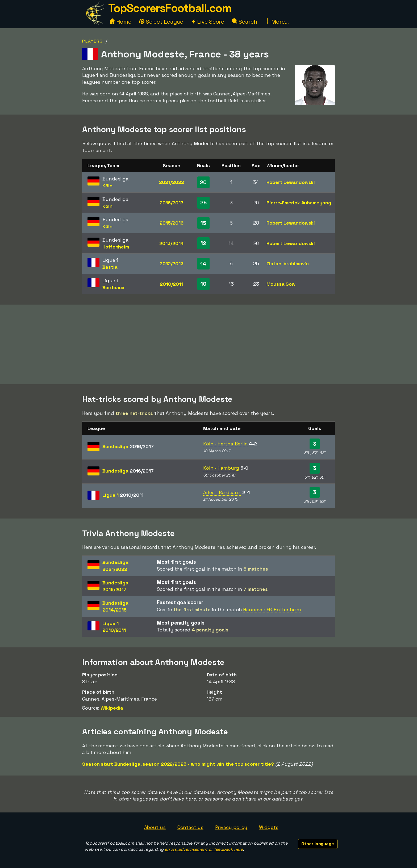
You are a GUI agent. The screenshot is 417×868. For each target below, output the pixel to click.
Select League (161, 22)
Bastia (110, 267)
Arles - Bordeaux (222, 492)
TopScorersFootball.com (170, 8)
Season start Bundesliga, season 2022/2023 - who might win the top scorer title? (178, 764)
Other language (318, 844)
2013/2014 (171, 243)
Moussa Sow (281, 284)
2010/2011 (172, 284)
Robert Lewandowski (291, 182)
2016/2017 (172, 203)
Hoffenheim (116, 247)
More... (277, 22)
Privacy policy (231, 827)
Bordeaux (114, 287)
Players (93, 41)
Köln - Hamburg (221, 468)
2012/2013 (172, 264)
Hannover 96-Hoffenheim (272, 610)
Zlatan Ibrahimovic (288, 264)
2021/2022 (171, 182)
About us (155, 827)
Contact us (190, 827)
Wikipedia (112, 708)
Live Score (208, 22)
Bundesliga (128, 446)
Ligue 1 (123, 495)
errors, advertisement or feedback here (204, 849)
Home (120, 22)
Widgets (269, 827)
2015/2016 (172, 223)
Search (244, 22)
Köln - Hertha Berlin (225, 444)
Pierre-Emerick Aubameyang (299, 203)
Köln (107, 186)
